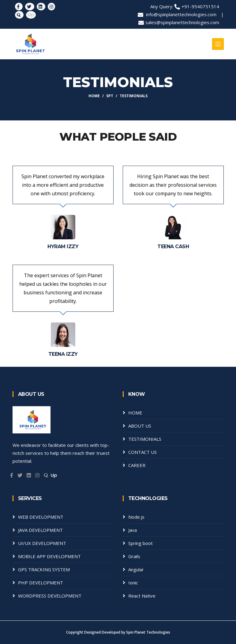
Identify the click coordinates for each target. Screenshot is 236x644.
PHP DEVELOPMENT (41, 583)
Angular (136, 569)
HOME (135, 413)
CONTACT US (142, 452)
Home (94, 96)
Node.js (136, 517)
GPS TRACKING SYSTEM (44, 569)
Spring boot (140, 543)
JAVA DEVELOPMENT (40, 530)
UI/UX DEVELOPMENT (42, 543)
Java (133, 530)
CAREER (137, 465)
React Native (142, 596)
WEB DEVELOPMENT (41, 517)
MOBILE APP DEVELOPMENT (49, 556)
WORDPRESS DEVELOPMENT (50, 596)
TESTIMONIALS (145, 439)
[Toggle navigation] (218, 44)
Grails (134, 556)
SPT (110, 96)
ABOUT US (140, 426)
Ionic (133, 583)
